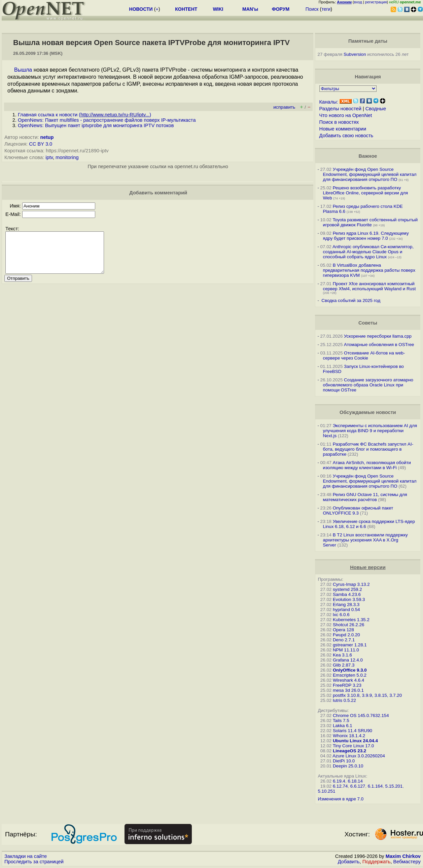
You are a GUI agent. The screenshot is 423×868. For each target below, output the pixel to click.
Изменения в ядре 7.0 (341, 799)
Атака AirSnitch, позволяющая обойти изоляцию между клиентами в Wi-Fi (367, 465)
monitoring (67, 157)
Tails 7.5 (341, 721)
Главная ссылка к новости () (84, 115)
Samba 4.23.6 (347, 594)
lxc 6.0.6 (341, 615)
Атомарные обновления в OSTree (379, 345)
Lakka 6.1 (343, 726)
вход (358, 2)
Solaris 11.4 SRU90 (352, 731)
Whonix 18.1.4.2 (349, 736)
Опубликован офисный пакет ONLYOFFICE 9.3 (358, 511)
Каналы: (329, 102)
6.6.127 (358, 786)
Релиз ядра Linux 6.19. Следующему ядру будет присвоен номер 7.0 (366, 236)
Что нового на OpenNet (346, 115)
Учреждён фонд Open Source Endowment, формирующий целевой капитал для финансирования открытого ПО (369, 174)
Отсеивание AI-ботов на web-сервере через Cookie (364, 355)
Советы (368, 323)
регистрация (376, 2)
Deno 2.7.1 (344, 640)
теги (326, 9)
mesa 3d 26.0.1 (348, 690)
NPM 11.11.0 (346, 650)
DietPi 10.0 (344, 761)
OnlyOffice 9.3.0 (350, 670)
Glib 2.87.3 (344, 665)
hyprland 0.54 (346, 610)
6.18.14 (355, 781)
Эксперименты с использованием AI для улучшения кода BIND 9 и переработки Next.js (370, 431)
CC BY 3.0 (41, 144)
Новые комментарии (343, 129)
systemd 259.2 (347, 589)
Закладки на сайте (26, 856)
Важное (368, 156)
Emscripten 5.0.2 (350, 675)
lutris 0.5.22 (344, 700)
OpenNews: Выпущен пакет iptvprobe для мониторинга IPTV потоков (96, 125)
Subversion (355, 54)
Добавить (349, 862)
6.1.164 (375, 786)
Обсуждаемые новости (368, 412)
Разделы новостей (340, 109)
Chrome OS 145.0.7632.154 (361, 715)
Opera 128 (343, 630)
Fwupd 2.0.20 (346, 635)
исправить (284, 107)
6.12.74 (340, 786)
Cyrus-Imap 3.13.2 (351, 584)
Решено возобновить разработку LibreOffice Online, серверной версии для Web (365, 193)
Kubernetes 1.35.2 (351, 620)
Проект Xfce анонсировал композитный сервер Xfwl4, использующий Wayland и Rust (369, 286)
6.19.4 (339, 781)
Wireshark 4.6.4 (348, 680)
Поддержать (377, 862)
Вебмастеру (407, 862)
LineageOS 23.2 (349, 751)
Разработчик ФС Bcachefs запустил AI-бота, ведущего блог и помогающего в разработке (368, 449)
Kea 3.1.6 (342, 655)
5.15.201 (394, 786)
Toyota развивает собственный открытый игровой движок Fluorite (370, 222)
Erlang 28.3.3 (346, 605)
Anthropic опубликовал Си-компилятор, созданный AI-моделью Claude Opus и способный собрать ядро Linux (368, 252)
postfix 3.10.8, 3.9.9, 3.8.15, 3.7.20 (367, 695)
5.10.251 (326, 791)
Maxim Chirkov (403, 856)
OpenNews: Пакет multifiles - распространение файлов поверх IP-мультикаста (107, 120)
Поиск (312, 9)
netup (47, 137)
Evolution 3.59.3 (349, 599)
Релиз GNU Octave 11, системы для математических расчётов (365, 497)
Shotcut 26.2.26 (348, 625)
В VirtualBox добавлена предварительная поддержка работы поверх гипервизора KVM (369, 270)
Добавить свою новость (346, 136)
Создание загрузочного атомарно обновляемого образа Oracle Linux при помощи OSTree (368, 385)
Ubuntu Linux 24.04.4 (355, 741)
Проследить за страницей (34, 862)
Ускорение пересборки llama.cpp (378, 336)
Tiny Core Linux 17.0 (354, 746)
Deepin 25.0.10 (348, 766)
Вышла (23, 70)
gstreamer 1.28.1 (350, 645)
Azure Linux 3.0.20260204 (359, 756)
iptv (49, 157)
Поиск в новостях (339, 122)
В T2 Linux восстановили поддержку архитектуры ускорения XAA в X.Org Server (365, 540)
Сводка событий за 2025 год (351, 300)
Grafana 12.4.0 (348, 660)
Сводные (376, 109)
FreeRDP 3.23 (347, 685)
